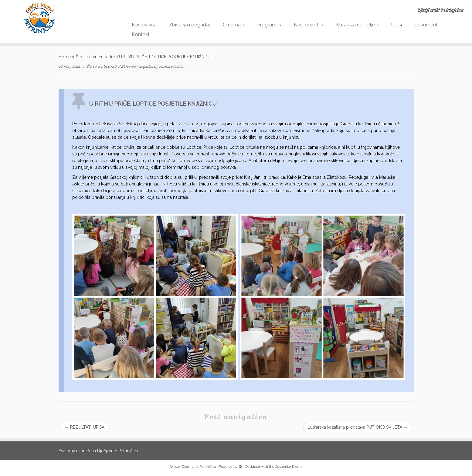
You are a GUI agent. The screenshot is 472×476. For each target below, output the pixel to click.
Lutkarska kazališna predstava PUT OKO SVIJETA (358, 427)
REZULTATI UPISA (85, 427)
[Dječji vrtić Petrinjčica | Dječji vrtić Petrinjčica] (54, 18)
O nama (234, 25)
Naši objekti (309, 25)
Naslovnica (144, 25)
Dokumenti (426, 25)
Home (65, 57)
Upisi (397, 25)
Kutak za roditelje (358, 25)
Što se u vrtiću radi (94, 57)
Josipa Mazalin (172, 66)
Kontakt (141, 34)
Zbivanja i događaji (190, 25)
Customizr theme (289, 467)
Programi (269, 25)
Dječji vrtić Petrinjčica (199, 467)
